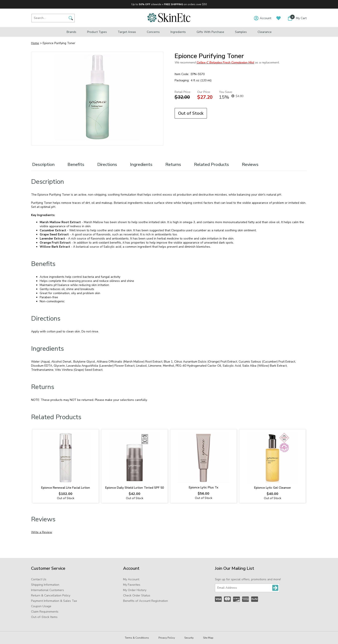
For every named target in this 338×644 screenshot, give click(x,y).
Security (189, 638)
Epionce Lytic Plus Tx (203, 487)
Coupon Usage (41, 606)
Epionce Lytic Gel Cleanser (273, 488)
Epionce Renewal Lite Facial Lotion (66, 488)
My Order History (135, 590)
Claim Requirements (45, 612)
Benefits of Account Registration (146, 601)
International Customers (48, 590)
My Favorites (132, 585)
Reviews (250, 164)
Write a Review (42, 532)
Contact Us (39, 579)
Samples (241, 32)
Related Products (211, 164)
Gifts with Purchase (210, 32)
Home (35, 43)
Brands (71, 32)
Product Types (97, 32)
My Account (131, 579)
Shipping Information (45, 585)
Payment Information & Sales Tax (54, 601)
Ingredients (178, 32)
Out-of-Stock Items (44, 617)
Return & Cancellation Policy (51, 595)
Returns (173, 164)
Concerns (153, 32)
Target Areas (127, 32)
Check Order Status (137, 595)
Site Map (208, 638)
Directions (107, 164)
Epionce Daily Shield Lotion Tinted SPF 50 (135, 488)
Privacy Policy (167, 638)
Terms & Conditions (137, 638)
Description (43, 164)
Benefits (76, 164)
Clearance (265, 32)
